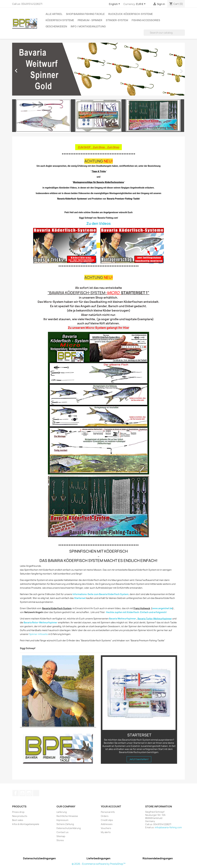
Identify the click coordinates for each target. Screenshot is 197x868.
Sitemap (61, 836)
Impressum (62, 820)
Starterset (80, 598)
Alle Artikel (54, 14)
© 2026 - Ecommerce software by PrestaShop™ (99, 864)
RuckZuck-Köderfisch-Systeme (131, 14)
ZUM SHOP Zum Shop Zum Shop (98, 147)
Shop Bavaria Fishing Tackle (85, 14)
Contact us (62, 832)
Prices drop (18, 812)
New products (20, 816)
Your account (111, 806)
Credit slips (107, 820)
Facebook (16, 793)
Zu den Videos (98, 224)
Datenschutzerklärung (69, 828)
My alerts (106, 832)
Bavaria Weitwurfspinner (123, 619)
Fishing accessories (146, 20)
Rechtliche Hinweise (67, 816)
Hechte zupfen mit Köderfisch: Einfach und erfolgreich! (136, 612)
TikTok (36, 793)
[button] (25, 69)
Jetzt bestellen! (139, 759)
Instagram (29, 793)
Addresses (107, 824)
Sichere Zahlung (65, 824)
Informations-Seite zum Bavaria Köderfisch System (101, 594)
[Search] (164, 33)
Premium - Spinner (90, 20)
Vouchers (106, 828)
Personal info (108, 812)
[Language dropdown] (115, 4)
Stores (60, 840)
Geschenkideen (56, 26)
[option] (98, 69)
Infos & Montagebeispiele (26, 824)
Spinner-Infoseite (39, 634)
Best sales (18, 820)
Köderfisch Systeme (60, 20)
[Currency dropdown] (141, 4)
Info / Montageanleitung (88, 26)
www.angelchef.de (162, 608)
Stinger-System (117, 20)
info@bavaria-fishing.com (168, 827)
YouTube (22, 793)
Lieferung (62, 812)
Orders (105, 816)
